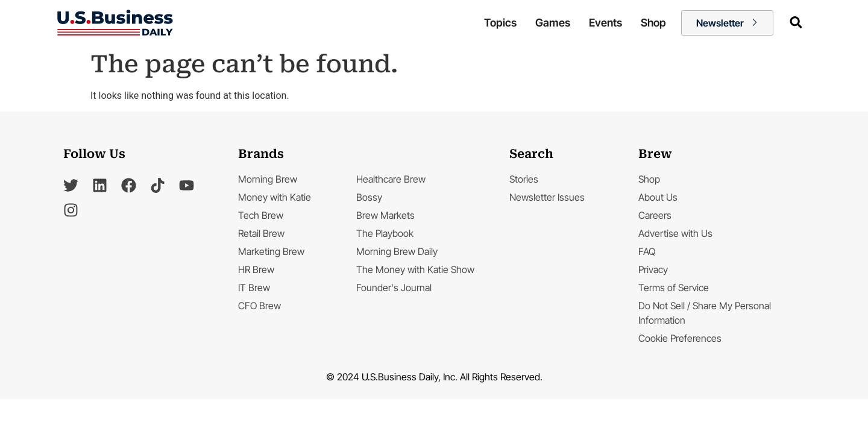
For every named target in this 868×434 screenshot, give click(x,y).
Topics (500, 23)
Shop (653, 23)
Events (605, 23)
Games (553, 23)
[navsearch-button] (795, 22)
